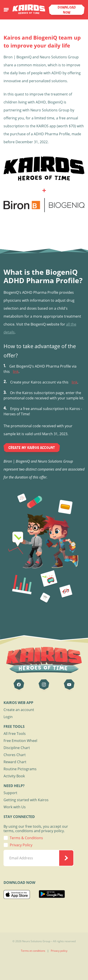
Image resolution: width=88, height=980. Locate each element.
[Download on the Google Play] (52, 895)
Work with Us (15, 807)
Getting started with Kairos (26, 800)
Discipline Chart (17, 748)
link (16, 372)
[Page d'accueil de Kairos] (29, 8)
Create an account (19, 710)
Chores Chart (15, 755)
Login (8, 717)
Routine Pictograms (20, 769)
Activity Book (14, 776)
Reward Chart (15, 762)
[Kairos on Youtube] (69, 684)
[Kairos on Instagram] (44, 684)
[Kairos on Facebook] (19, 684)
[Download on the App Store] (17, 895)
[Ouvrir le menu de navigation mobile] (6, 10)
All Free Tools (15, 734)
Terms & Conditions (26, 838)
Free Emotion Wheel (20, 741)
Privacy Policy (21, 845)
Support (10, 793)
